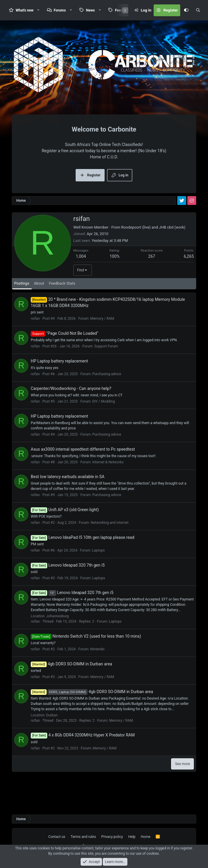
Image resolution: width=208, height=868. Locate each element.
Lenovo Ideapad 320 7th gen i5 (68, 580)
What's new (25, 10)
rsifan (35, 333)
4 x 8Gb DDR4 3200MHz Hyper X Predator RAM (83, 750)
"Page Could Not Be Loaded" (64, 348)
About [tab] (39, 298)
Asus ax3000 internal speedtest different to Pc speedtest (83, 464)
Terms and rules (83, 837)
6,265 (189, 271)
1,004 (81, 271)
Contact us (57, 837)
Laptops (98, 565)
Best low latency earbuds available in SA (68, 491)
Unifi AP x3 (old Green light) (65, 524)
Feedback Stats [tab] (62, 298)
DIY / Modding (103, 416)
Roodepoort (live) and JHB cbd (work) (153, 242)
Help (132, 837)
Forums (60, 10)
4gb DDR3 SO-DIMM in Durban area (71, 679)
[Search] (198, 10)
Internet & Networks (108, 477)
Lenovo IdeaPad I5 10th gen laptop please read (83, 552)
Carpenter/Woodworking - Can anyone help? (71, 403)
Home (146, 837)
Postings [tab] (22, 298)
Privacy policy (112, 837)
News (90, 10)
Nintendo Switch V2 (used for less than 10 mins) (86, 651)
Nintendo (98, 664)
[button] (38, 10)
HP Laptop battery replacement (59, 376)
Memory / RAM (102, 333)
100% (115, 271)
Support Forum (106, 361)
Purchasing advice (107, 389)
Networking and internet (110, 537)
